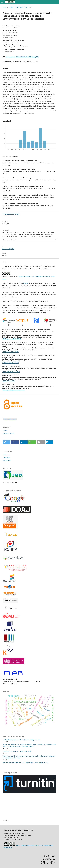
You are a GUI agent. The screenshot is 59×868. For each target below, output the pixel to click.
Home (5, 7)
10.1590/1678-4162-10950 (11, 363)
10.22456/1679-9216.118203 (11, 372)
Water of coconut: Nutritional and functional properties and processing (26, 763)
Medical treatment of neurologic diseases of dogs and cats (22, 740)
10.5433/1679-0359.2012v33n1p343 (14, 390)
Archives (11, 7)
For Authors (6, 458)
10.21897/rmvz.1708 (9, 381)
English (5, 430)
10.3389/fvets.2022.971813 (11, 352)
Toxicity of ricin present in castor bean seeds (17, 751)
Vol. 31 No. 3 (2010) (21, 7)
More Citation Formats (10, 240)
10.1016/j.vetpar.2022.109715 (12, 339)
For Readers (6, 455)
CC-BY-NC (26, 283)
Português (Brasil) (9, 433)
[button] (7, 442)
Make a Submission (10, 419)
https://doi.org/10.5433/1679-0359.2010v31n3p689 (22, 57)
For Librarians (7, 460)
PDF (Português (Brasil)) (12, 215)
